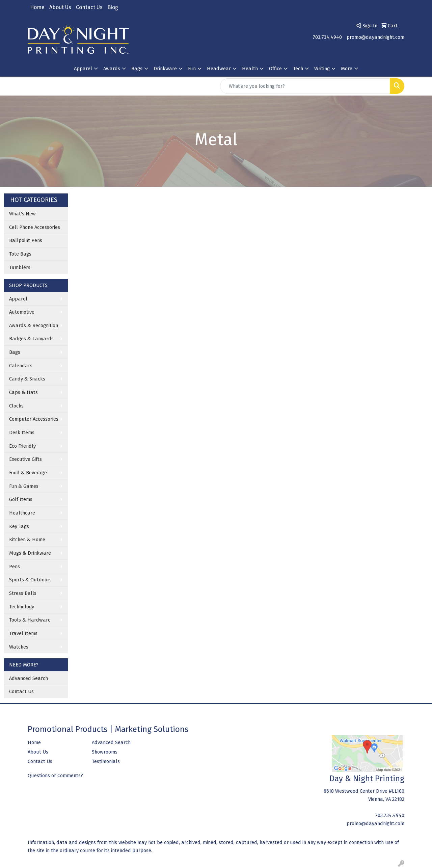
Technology (22, 607)
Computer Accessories (34, 419)
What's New (22, 214)
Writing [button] (322, 69)
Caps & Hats (23, 392)
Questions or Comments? (55, 775)
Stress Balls (23, 593)
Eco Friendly (22, 446)
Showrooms (105, 752)
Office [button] (275, 69)
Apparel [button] (83, 69)
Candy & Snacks (27, 379)
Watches (19, 647)
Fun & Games (24, 486)
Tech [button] (298, 69)
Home (37, 7)
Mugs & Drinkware (30, 553)
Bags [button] (137, 69)
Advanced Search (29, 678)
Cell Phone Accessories (35, 227)
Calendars (21, 366)
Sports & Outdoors (30, 580)
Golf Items (21, 499)
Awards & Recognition (34, 325)
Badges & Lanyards (31, 339)
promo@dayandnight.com (375, 37)
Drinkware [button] (165, 69)
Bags (15, 352)
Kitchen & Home (27, 540)
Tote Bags (20, 254)
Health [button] (250, 69)
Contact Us (89, 7)
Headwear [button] (219, 69)
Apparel (18, 299)
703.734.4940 (327, 37)
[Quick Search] (305, 86)
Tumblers (20, 267)
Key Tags (19, 526)
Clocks (16, 406)
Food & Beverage (28, 473)
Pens (15, 567)
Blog (113, 7)
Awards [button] (112, 69)
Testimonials (106, 761)
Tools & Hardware (30, 620)
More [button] (347, 69)
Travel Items (23, 633)
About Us (60, 7)
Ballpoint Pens (26, 240)
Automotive (22, 312)
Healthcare (22, 513)
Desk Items (22, 432)
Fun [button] (192, 69)
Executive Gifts (25, 459)
